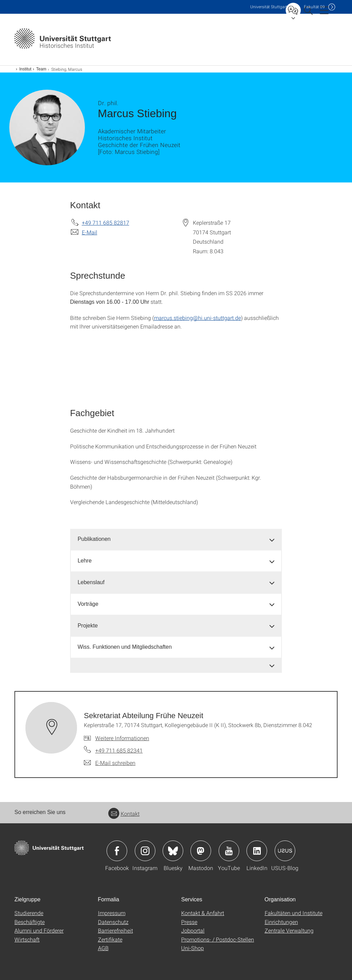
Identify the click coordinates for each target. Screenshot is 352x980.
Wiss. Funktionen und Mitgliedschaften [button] (125, 647)
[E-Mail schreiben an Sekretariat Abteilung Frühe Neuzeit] (110, 763)
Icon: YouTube (229, 851)
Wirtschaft (27, 939)
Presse (189, 922)
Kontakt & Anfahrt (203, 913)
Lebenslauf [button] (91, 582)
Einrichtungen (281, 922)
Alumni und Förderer (39, 930)
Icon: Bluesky (173, 851)
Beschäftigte (30, 922)
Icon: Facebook (117, 851)
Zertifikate (110, 939)
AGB (103, 948)
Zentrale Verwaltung (289, 930)
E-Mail (90, 232)
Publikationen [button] (94, 539)
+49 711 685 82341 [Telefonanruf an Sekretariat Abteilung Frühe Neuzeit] (119, 750)
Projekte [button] (88, 626)
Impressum (112, 913)
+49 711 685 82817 (106, 222)
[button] (176, 665)
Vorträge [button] (88, 604)
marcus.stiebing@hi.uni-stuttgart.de (197, 318)
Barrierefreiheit (115, 930)
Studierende (29, 913)
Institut (25, 69)
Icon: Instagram (145, 851)
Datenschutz (113, 922)
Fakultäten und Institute (294, 913)
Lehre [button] (85, 561)
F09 (314, 7)
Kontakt (124, 814)
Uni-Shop (192, 948)
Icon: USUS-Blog (285, 851)
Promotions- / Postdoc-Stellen (218, 939)
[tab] (176, 539)
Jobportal (193, 930)
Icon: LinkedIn (257, 851)
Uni (269, 7)
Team (41, 69)
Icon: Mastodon (201, 851)
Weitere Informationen (122, 738)
